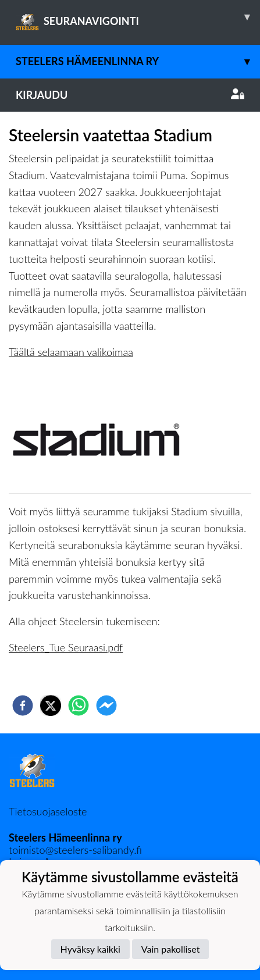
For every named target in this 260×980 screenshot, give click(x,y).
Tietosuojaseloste (48, 811)
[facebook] (23, 705)
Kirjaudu (130, 95)
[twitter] (51, 705)
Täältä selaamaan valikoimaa (71, 352)
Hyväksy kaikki (90, 949)
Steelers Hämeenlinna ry (138, 61)
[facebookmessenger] (106, 705)
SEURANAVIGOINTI (138, 17)
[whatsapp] (79, 705)
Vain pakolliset (171, 949)
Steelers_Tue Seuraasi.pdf (66, 647)
